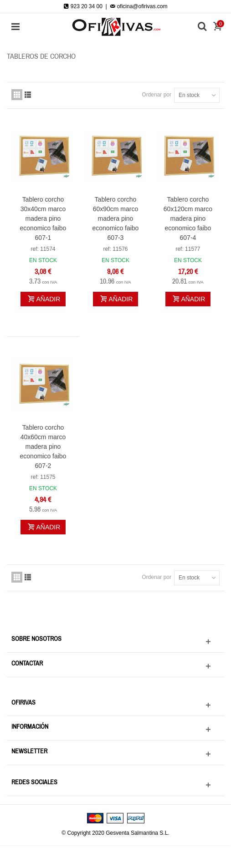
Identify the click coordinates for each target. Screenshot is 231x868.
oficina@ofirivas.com (139, 6)
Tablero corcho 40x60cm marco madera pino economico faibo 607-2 (43, 447)
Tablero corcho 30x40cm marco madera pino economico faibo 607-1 (43, 218)
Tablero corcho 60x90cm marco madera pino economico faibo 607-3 (116, 218)
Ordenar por (157, 95)
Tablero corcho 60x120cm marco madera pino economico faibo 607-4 (188, 218)
